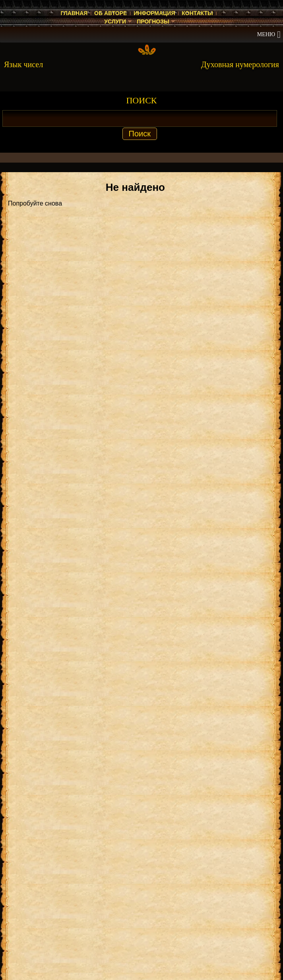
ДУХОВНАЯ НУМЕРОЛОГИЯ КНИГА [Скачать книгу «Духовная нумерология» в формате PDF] (144, 529)
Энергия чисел (77, 826)
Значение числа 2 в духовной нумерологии (111, 844)
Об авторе (110, 13)
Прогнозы (153, 21)
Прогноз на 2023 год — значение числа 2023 (113, 921)
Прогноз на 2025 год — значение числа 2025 (113, 862)
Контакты (197, 13)
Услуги (115, 21)
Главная (74, 13)
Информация (154, 13)
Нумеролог (23, 826)
